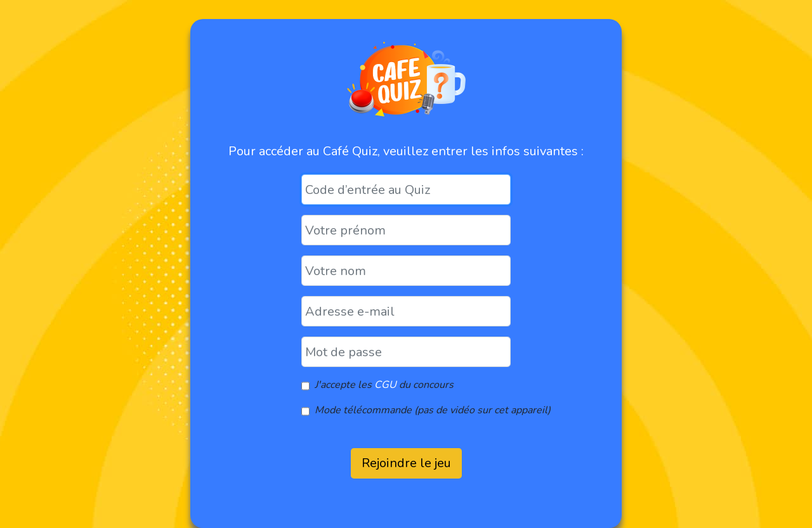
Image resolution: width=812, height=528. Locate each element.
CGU (385, 385)
